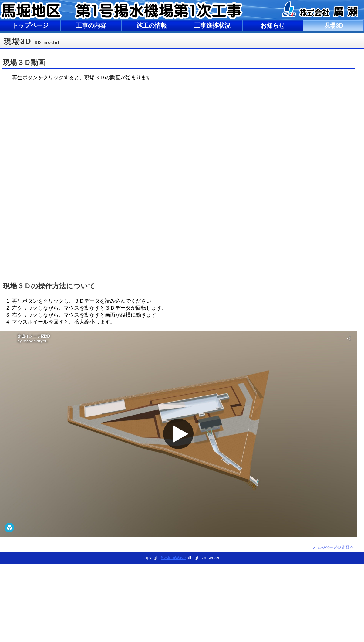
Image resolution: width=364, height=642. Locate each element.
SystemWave (173, 558)
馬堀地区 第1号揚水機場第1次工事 (121, 10)
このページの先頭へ (334, 547)
